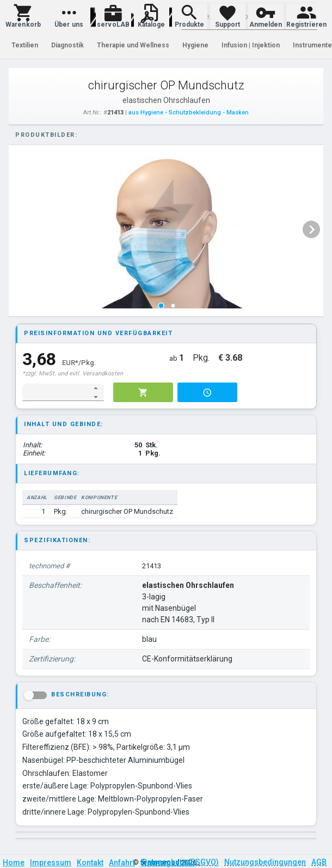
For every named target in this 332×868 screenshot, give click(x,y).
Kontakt (90, 863)
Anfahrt (122, 863)
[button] (23, 16)
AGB (319, 862)
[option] (167, 229)
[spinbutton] (56, 392)
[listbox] (167, 229)
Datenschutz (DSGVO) (180, 862)
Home (14, 863)
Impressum (51, 863)
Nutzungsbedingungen (265, 862)
